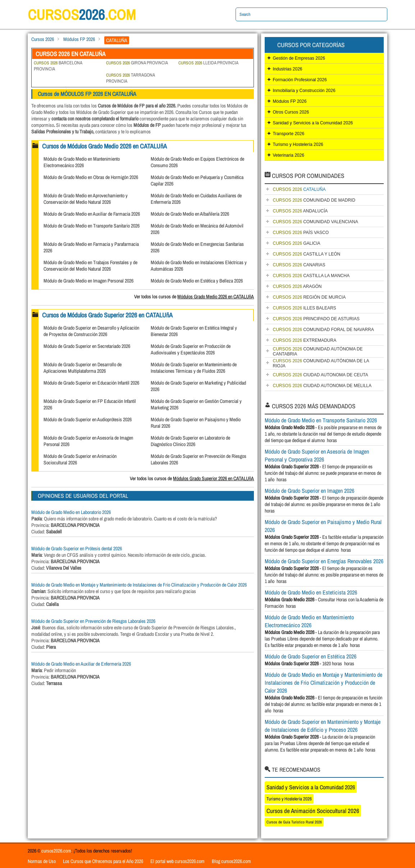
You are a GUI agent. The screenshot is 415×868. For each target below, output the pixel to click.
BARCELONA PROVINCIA (58, 66)
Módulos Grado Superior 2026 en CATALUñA (213, 478)
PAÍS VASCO (301, 233)
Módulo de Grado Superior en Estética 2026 (311, 656)
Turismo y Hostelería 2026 (298, 144)
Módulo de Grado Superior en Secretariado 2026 (87, 346)
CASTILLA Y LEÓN (306, 254)
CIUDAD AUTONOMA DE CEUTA (320, 375)
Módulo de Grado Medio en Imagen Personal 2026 (88, 281)
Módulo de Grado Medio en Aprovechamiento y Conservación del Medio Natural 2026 (86, 199)
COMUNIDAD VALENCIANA (315, 222)
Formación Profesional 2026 (300, 80)
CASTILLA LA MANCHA (311, 276)
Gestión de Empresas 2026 (299, 58)
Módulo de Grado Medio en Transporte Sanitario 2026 (92, 226)
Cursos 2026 (43, 39)
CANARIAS (299, 265)
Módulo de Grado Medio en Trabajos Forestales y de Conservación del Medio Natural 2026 (90, 266)
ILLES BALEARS (304, 308)
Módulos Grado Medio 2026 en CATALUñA (216, 297)
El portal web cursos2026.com (177, 861)
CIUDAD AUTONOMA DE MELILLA (322, 386)
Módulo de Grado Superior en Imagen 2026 (309, 491)
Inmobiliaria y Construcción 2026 (304, 91)
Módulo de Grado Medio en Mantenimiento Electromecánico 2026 (82, 162)
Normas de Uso (42, 861)
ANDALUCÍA (300, 211)
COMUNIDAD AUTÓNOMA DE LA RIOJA (321, 363)
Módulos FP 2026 (79, 39)
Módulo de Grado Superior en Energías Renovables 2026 (324, 561)
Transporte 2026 (288, 134)
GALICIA (296, 243)
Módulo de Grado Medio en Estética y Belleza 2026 (197, 281)
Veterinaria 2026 (288, 155)
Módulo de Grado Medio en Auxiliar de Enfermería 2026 (81, 664)
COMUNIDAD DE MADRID (314, 200)
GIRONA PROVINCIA (137, 63)
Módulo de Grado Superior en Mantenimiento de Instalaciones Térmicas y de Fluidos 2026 (194, 368)
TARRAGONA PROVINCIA (130, 78)
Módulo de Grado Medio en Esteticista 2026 (311, 592)
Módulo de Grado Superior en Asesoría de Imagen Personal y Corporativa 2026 (317, 455)
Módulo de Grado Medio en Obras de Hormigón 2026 (91, 177)
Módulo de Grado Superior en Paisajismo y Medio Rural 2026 (323, 526)
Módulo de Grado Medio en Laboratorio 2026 (71, 512)
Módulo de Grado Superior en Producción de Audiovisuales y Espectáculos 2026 (191, 349)
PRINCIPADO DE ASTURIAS (316, 319)
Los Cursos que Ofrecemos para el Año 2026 (103, 861)
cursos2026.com (56, 851)
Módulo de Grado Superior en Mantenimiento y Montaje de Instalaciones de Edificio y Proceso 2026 (323, 726)
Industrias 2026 (287, 69)
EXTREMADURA (304, 340)
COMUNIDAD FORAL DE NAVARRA (323, 330)
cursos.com (82, 15)
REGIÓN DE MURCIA (309, 297)
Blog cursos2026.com (231, 861)
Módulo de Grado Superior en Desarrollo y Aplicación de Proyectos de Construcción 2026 (91, 331)
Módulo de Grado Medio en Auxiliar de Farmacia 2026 (92, 214)
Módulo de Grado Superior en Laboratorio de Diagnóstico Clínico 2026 (190, 441)
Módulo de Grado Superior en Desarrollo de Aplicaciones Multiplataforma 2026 (83, 368)
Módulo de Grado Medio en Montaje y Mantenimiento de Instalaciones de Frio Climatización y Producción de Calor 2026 (139, 585)
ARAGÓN (297, 286)
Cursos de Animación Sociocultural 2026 (313, 811)
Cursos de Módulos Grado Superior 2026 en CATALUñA (107, 315)
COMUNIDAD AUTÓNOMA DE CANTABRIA (318, 352)
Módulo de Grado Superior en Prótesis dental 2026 (77, 548)
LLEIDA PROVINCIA (208, 63)
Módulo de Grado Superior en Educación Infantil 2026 (91, 383)
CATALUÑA (299, 189)
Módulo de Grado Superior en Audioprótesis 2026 (88, 419)
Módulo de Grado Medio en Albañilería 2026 (190, 214)
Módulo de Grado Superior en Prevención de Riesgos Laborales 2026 (93, 621)
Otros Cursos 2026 (291, 112)
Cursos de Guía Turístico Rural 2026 (294, 822)
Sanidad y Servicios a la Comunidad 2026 (313, 123)
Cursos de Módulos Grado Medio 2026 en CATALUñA (104, 146)
